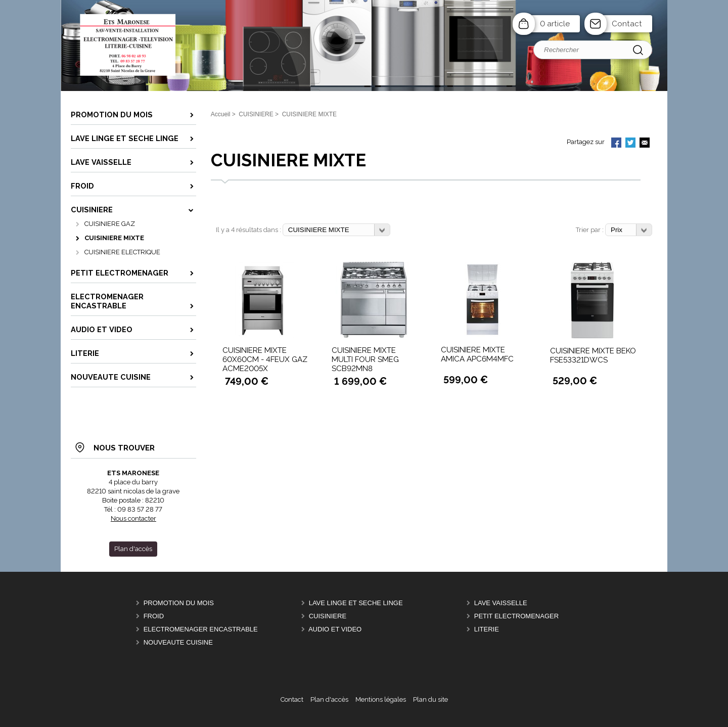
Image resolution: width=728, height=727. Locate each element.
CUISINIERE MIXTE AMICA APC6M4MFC (477, 354)
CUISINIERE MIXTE (114, 238)
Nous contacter (133, 518)
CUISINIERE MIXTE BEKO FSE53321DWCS (593, 355)
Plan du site (430, 699)
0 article (555, 24)
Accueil (221, 114)
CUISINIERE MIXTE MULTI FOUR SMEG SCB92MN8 (365, 359)
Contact (627, 24)
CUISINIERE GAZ (110, 224)
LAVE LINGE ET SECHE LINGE (356, 603)
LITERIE (487, 629)
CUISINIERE (328, 616)
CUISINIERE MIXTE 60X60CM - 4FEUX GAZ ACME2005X (265, 359)
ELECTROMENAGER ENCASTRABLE (201, 629)
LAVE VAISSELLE (501, 603)
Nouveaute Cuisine (178, 642)
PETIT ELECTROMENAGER (516, 616)
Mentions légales (381, 699)
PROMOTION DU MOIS (179, 603)
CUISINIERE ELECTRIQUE (122, 252)
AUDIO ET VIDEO (335, 629)
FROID (154, 616)
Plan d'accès (329, 699)
